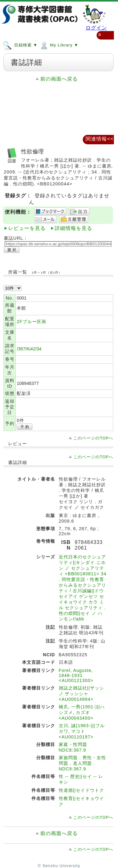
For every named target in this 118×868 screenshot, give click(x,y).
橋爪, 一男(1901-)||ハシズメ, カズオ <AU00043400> (82, 712)
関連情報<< (100, 139)
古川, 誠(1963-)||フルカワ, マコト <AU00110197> (82, 731)
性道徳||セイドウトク (81, 790)
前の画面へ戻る (59, 79)
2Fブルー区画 (31, 322)
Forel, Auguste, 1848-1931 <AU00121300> (76, 675)
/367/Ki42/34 (29, 349)
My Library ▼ (59, 45)
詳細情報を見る (73, 228)
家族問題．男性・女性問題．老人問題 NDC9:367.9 (82, 763)
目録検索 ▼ (20, 45)
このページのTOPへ (93, 438)
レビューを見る (27, 228)
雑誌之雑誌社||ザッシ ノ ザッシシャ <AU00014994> (81, 694)
